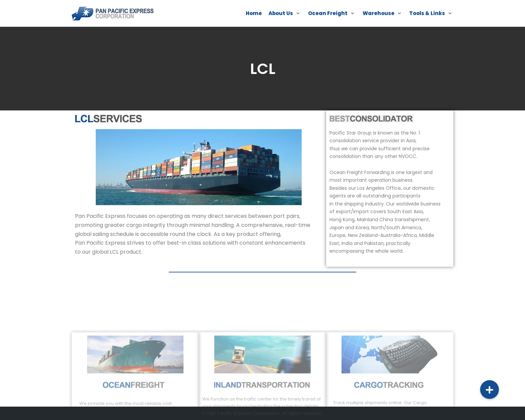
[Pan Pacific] (114, 13)
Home (254, 13)
